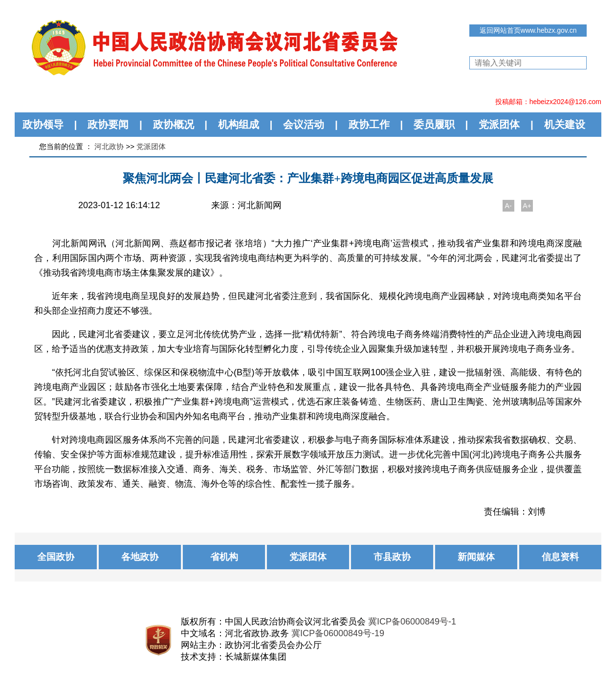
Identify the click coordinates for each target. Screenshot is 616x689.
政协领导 (43, 124)
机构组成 (239, 124)
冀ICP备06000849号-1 (412, 622)
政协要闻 (108, 124)
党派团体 (499, 124)
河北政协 (109, 146)
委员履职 (434, 124)
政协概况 (174, 124)
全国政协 (56, 557)
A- (508, 206)
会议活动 (304, 124)
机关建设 (565, 124)
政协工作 (369, 124)
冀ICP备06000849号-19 (338, 633)
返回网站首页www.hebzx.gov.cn (528, 30)
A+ (527, 206)
